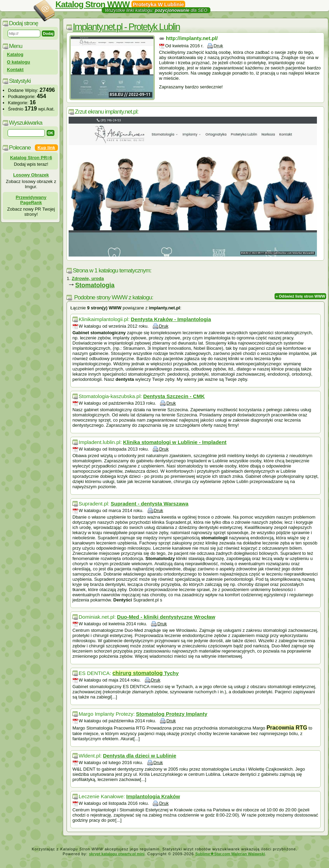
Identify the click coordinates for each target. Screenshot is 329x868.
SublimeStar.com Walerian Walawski (230, 854)
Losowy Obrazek (31, 175)
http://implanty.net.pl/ (192, 38)
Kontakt (15, 70)
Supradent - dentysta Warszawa (149, 504)
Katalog (15, 54)
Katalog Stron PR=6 (31, 158)
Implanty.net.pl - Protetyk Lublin (126, 27)
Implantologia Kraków (153, 796)
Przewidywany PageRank (31, 200)
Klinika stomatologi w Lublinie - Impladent (175, 442)
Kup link (46, 148)
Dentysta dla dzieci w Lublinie (139, 756)
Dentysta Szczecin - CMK (174, 396)
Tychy (146, 673)
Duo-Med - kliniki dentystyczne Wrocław (166, 617)
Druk (218, 46)
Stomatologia (95, 285)
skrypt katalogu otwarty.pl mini (117, 854)
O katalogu (18, 62)
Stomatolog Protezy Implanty (172, 714)
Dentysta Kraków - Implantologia (171, 319)
